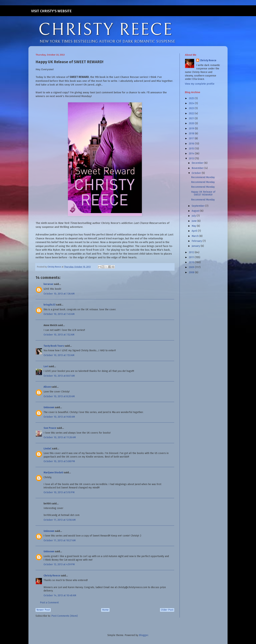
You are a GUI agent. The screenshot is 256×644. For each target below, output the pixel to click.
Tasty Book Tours (54, 346)
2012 (192, 252)
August (196, 211)
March (195, 236)
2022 (192, 113)
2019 (192, 129)
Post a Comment (49, 603)
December (198, 163)
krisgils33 (50, 305)
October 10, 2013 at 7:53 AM (59, 355)
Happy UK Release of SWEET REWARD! (203, 193)
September (198, 206)
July (194, 216)
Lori (46, 366)
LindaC (47, 449)
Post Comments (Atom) (65, 616)
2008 (192, 272)
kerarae (48, 284)
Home (105, 610)
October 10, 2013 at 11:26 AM (60, 437)
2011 (192, 257)
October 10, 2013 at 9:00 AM (59, 417)
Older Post (167, 610)
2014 (192, 154)
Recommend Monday (203, 177)
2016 (192, 144)
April (195, 231)
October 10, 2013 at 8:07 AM (59, 376)
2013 (192, 159)
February (197, 241)
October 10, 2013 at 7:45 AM (59, 314)
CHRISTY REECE (106, 30)
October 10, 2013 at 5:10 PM (59, 492)
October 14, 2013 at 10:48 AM (60, 595)
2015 (192, 149)
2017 (192, 138)
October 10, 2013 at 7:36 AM (59, 294)
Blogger (144, 635)
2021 (192, 118)
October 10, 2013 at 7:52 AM (59, 335)
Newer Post (43, 610)
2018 (192, 134)
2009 (192, 267)
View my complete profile (200, 84)
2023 (192, 108)
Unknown (49, 407)
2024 (192, 103)
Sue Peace (50, 428)
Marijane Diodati (53, 473)
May (194, 226)
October (197, 173)
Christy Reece (52, 576)
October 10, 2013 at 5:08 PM (59, 461)
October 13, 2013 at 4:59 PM (59, 564)
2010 (192, 262)
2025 (192, 98)
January (196, 246)
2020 (192, 123)
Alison (47, 387)
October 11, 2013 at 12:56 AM (60, 520)
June (194, 221)
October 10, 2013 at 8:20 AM (59, 396)
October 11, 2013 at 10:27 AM (60, 540)
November (198, 168)
